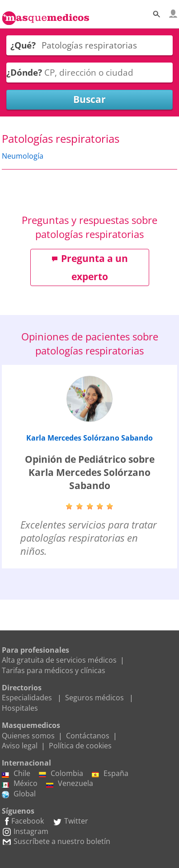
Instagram (25, 831)
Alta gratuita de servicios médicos (59, 660)
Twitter (70, 821)
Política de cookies (80, 746)
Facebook (23, 821)
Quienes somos (28, 736)
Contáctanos (88, 736)
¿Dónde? (24, 72)
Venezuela (70, 783)
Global (19, 794)
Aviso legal (20, 746)
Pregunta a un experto (90, 267)
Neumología (23, 156)
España (110, 773)
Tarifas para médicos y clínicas (54, 670)
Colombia (61, 773)
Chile (16, 773)
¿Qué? (23, 45)
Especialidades (27, 698)
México (20, 783)
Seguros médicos (94, 698)
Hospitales (20, 708)
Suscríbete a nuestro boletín (56, 841)
